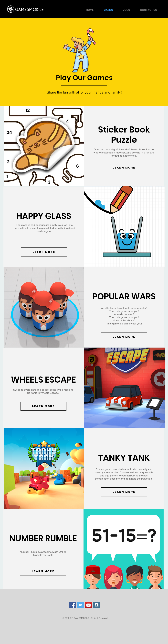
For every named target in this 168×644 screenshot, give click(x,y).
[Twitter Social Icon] (80, 605)
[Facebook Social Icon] (72, 605)
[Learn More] (124, 168)
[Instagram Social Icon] (97, 605)
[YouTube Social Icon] (89, 605)
